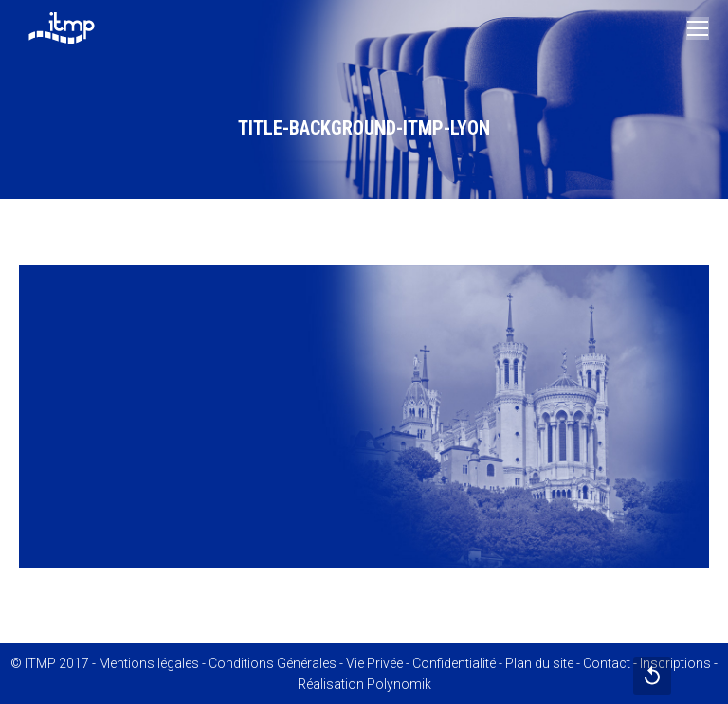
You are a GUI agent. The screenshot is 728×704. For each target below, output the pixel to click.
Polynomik (399, 684)
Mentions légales (149, 663)
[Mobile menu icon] (698, 28)
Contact (607, 663)
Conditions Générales (273, 663)
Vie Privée (374, 663)
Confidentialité (454, 663)
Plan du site (539, 663)
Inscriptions (675, 663)
